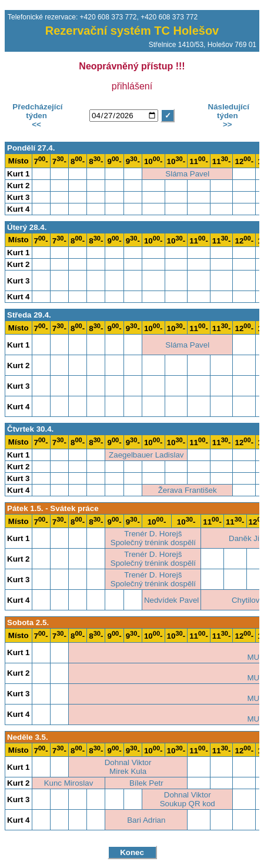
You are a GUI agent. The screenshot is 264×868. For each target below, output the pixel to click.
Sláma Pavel (187, 174)
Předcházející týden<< (37, 116)
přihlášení (132, 86)
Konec (132, 852)
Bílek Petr (146, 783)
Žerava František (188, 490)
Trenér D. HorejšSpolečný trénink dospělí (153, 538)
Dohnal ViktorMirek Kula (128, 767)
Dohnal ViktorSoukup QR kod (188, 799)
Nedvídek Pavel (171, 600)
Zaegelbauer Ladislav (146, 455)
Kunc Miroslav (69, 783)
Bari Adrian (146, 820)
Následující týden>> (228, 116)
